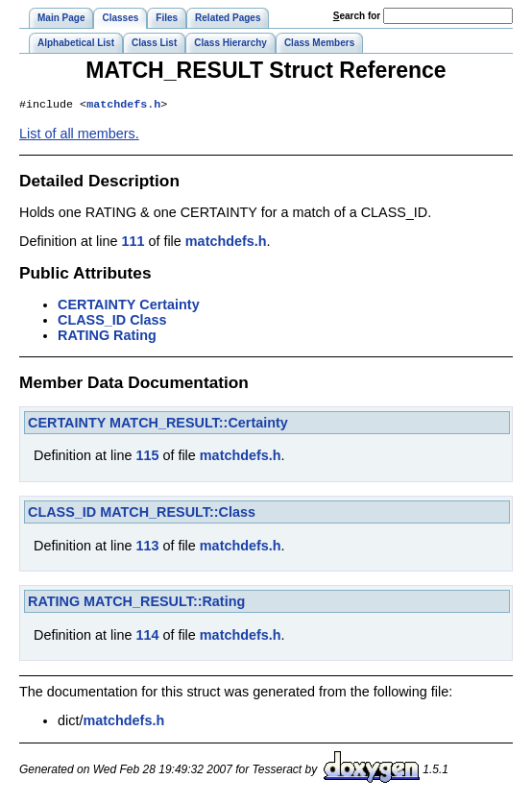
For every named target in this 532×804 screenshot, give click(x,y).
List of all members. (79, 135)
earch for (357, 16)
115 (147, 457)
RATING (84, 337)
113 (147, 548)
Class (148, 322)
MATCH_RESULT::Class (178, 514)
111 (133, 243)
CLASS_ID (92, 322)
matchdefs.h (123, 106)
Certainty (169, 306)
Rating (135, 337)
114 (147, 637)
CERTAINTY (97, 306)
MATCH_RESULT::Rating (164, 603)
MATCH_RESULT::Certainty (199, 425)
